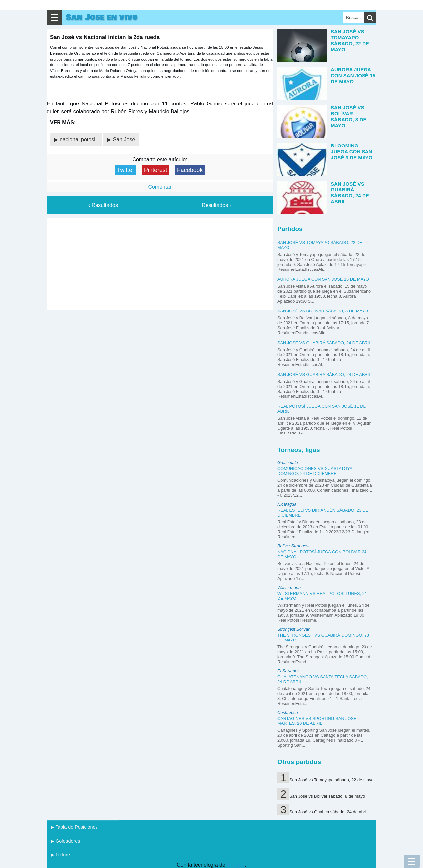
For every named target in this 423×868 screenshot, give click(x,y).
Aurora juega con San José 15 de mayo (323, 279)
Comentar (160, 187)
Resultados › (216, 205)
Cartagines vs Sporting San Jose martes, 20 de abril (317, 721)
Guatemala (288, 462)
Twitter (126, 170)
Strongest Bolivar (293, 629)
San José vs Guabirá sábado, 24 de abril (324, 343)
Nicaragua (287, 504)
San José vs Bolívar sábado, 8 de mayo (323, 311)
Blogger (236, 865)
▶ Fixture (60, 855)
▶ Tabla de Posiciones (74, 827)
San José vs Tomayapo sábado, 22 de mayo (332, 780)
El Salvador (288, 671)
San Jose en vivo (102, 17)
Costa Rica (288, 712)
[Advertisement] (160, 263)
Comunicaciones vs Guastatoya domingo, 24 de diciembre (315, 471)
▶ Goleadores (65, 841)
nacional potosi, (79, 139)
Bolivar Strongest (293, 546)
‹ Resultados (103, 205)
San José (124, 139)
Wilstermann (289, 587)
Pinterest (155, 170)
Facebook (190, 170)
